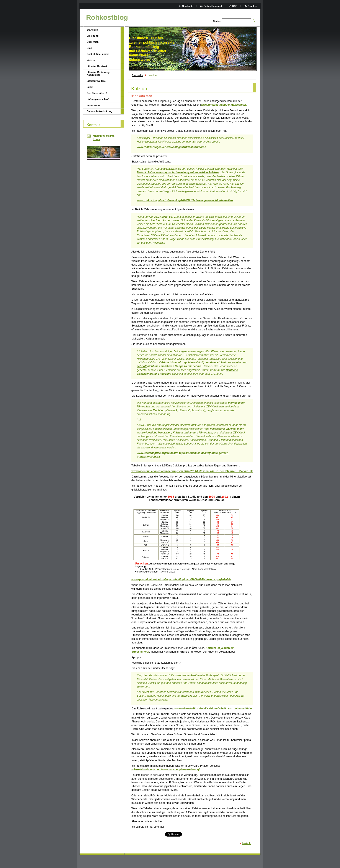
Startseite (137, 75)
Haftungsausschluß (98, 99)
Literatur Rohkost (97, 66)
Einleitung (93, 36)
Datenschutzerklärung (100, 111)
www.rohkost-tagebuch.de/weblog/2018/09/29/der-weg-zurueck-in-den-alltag (185, 200)
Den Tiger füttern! (97, 93)
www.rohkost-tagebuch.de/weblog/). (224, 105)
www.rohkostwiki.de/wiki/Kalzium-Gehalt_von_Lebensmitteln (213, 709)
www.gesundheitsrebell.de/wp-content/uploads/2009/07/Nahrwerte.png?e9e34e (181, 579)
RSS (235, 6)
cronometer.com (237, 363)
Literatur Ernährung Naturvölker (98, 74)
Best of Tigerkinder (98, 54)
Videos (91, 60)
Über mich (93, 42)
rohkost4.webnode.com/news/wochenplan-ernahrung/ (166, 770)
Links (90, 87)
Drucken (253, 6)
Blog (89, 48)
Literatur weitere (96, 81)
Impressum (93, 105)
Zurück (246, 843)
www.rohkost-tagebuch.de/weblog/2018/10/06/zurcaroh (172, 147)
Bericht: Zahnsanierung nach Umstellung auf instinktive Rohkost (178, 172)
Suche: (217, 21)
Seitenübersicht (213, 6)
